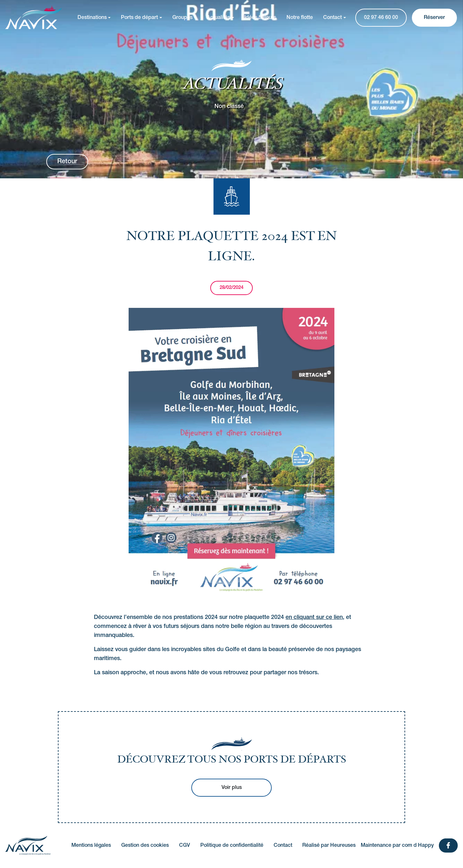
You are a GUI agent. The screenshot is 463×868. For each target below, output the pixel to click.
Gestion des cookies (145, 846)
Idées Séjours (260, 18)
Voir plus (232, 788)
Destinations (92, 18)
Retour (67, 162)
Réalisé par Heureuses (329, 846)
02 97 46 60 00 (381, 18)
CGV (185, 846)
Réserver (434, 18)
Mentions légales (91, 846)
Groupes (182, 18)
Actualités (218, 18)
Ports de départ (139, 18)
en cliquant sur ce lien (314, 617)
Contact (332, 18)
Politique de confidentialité (232, 846)
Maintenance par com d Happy (397, 846)
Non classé (229, 106)
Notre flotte (300, 18)
